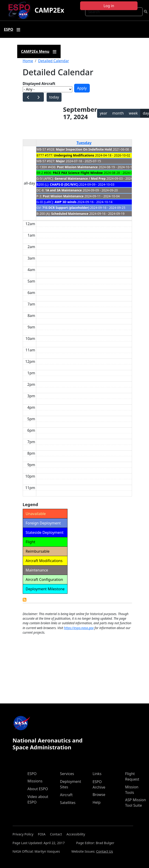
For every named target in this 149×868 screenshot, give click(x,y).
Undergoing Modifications (74, 155)
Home (28, 61)
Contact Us (105, 851)
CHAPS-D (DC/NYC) (64, 184)
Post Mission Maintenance (77, 167)
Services (67, 774)
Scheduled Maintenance (70, 214)
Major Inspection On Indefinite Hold (84, 149)
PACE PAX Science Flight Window (78, 173)
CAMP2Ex (49, 10)
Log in (109, 6)
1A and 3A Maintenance (63, 190)
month (118, 113)
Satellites (68, 803)
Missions (35, 781)
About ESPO (38, 789)
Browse (99, 795)
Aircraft (66, 795)
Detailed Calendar (53, 61)
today (54, 97)
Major (60, 161)
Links (97, 774)
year (103, 113)
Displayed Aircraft (39, 84)
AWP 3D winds (66, 202)
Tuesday (84, 143)
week (133, 113)
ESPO (32, 774)
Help (97, 802)
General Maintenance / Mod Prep (80, 178)
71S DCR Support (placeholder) (66, 208)
